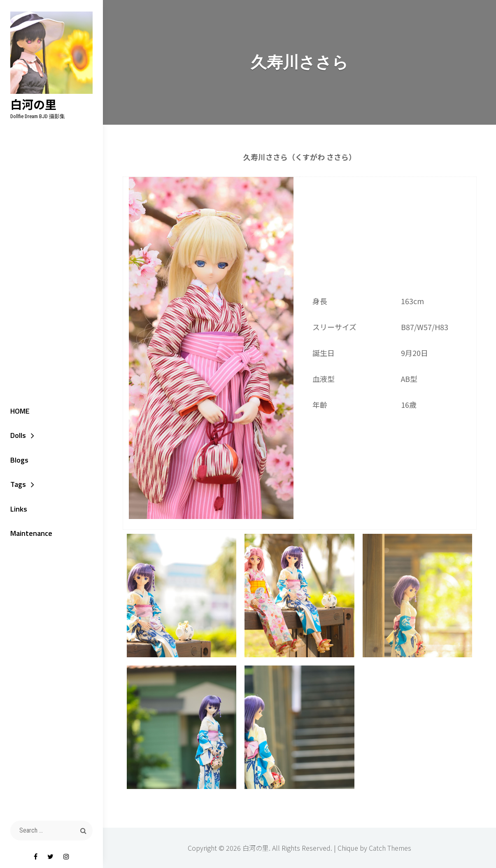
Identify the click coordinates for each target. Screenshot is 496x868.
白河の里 (33, 104)
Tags (18, 484)
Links (19, 509)
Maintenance (31, 533)
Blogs (19, 460)
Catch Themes (390, 848)
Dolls (18, 435)
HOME (20, 411)
